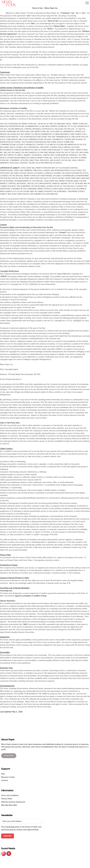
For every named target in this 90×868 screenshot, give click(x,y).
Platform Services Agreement (13, 802)
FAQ (3, 774)
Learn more (9, 756)
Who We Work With (9, 805)
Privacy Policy (7, 799)
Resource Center (8, 777)
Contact (5, 780)
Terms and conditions (10, 795)
